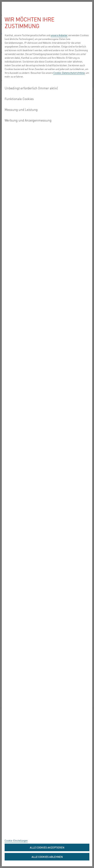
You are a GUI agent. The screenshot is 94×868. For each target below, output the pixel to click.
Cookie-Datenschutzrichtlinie (69, 73)
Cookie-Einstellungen (16, 840)
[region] (47, 434)
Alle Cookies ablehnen (47, 857)
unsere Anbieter (59, 35)
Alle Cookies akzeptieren (47, 847)
